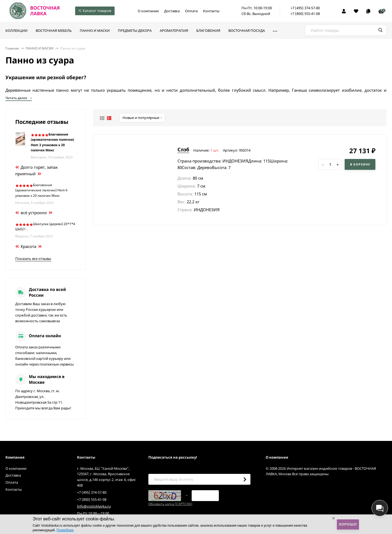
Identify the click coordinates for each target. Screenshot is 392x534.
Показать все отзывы (33, 259)
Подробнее (65, 530)
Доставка (172, 11)
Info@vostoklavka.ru (94, 506)
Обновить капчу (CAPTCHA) (170, 504)
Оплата (191, 11)
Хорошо (348, 524)
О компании (148, 11)
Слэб (183, 149)
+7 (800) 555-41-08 (305, 14)
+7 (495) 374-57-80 (305, 8)
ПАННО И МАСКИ (39, 48)
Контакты (211, 11)
